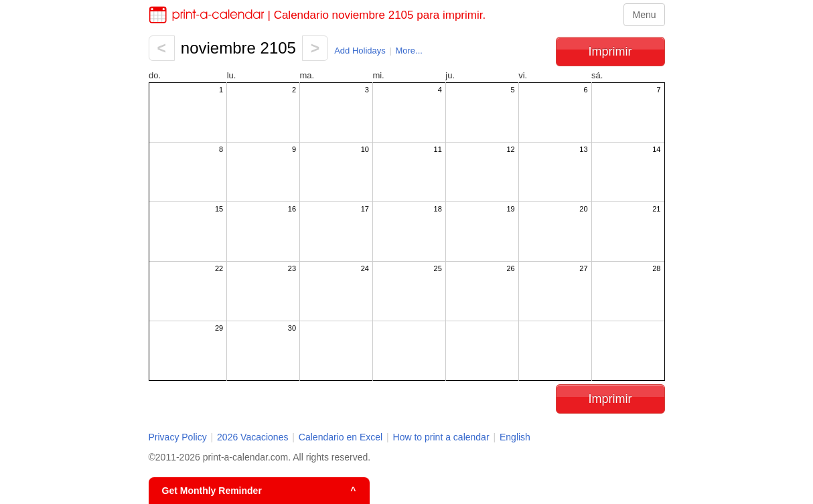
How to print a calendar (441, 437)
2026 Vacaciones (252, 437)
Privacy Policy (178, 437)
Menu (644, 15)
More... (409, 51)
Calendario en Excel (342, 437)
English (515, 437)
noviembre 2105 (238, 48)
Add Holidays (360, 51)
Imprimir (610, 52)
